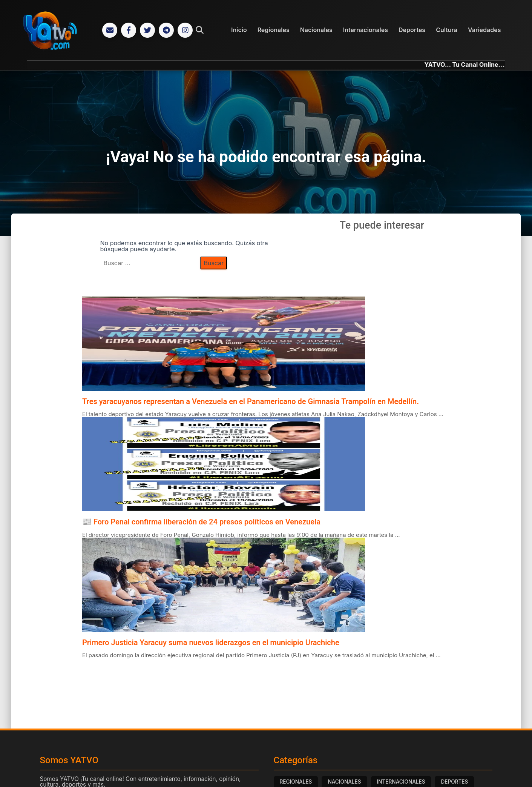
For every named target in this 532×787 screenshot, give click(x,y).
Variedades (484, 30)
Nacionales (316, 30)
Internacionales (366, 30)
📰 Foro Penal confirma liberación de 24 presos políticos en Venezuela (201, 522)
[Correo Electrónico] (110, 30)
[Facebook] (129, 30)
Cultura (447, 30)
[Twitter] (147, 30)
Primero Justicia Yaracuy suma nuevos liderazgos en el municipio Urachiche (211, 643)
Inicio (239, 30)
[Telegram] (166, 30)
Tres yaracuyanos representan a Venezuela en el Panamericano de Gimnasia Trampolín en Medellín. (251, 401)
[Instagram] (185, 30)
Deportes (412, 30)
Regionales (274, 30)
